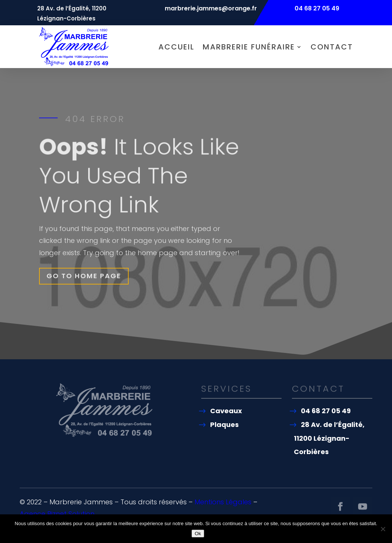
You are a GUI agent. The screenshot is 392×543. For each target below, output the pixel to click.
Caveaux (226, 411)
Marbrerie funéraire (249, 47)
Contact (332, 47)
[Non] (383, 529)
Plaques (224, 425)
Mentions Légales (223, 502)
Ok (198, 534)
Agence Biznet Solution (57, 514)
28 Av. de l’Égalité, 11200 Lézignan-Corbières (329, 438)
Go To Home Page (84, 276)
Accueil (176, 47)
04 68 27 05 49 (326, 411)
